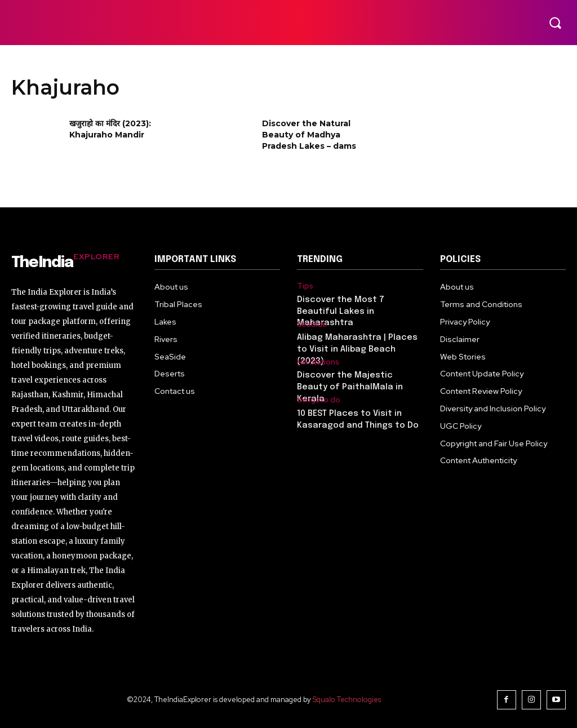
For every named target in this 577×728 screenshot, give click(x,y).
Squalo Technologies (349, 699)
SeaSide (311, 323)
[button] (555, 23)
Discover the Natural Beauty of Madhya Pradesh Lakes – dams (309, 134)
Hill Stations (318, 361)
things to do (318, 398)
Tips (304, 286)
